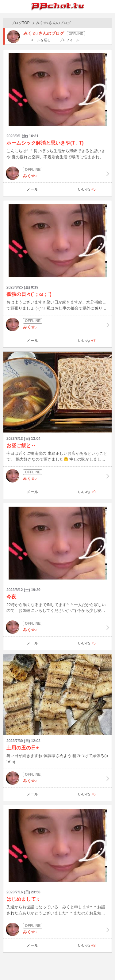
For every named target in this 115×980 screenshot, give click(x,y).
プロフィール (69, 40)
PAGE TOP (104, 964)
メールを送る (40, 40)
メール (32, 189)
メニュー (109, 6)
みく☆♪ (57, 173)
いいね (87, 189)
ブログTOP (20, 23)
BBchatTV (58, 6)
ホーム (6, 6)
